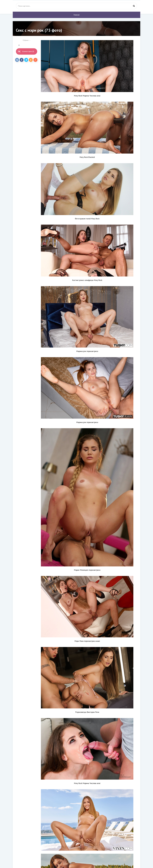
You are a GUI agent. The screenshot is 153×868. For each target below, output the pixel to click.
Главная (76, 15)
